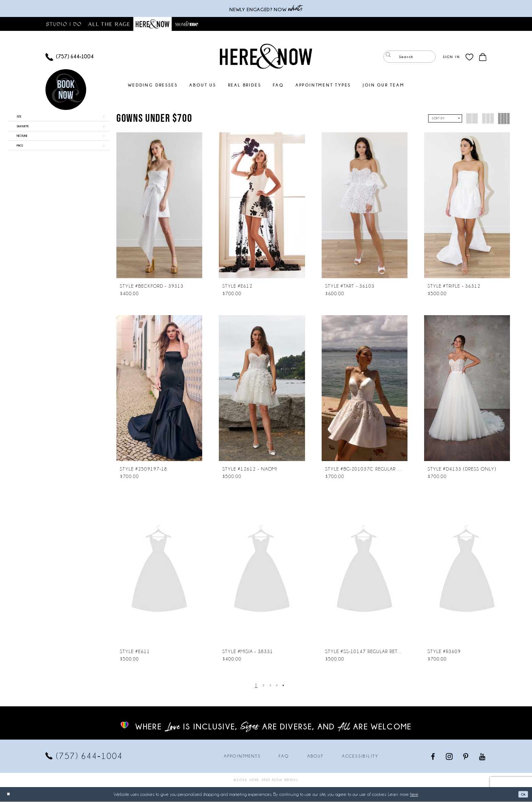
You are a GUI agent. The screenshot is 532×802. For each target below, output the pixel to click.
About (316, 757)
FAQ (284, 757)
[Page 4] (279, 685)
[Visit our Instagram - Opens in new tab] (450, 757)
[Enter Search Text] (410, 57)
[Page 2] (262, 685)
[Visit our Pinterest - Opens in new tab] (466, 757)
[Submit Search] (390, 57)
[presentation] (159, 206)
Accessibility (360, 757)
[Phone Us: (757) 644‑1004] (70, 57)
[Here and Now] (266, 56)
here (414, 795)
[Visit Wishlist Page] (469, 57)
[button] (451, 57)
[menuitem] (70, 57)
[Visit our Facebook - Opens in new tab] (433, 757)
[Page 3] (270, 685)
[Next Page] (288, 685)
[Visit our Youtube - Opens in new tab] (483, 757)
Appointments (242, 757)
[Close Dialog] (10, 795)
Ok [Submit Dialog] (521, 795)
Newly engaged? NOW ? (266, 9)
